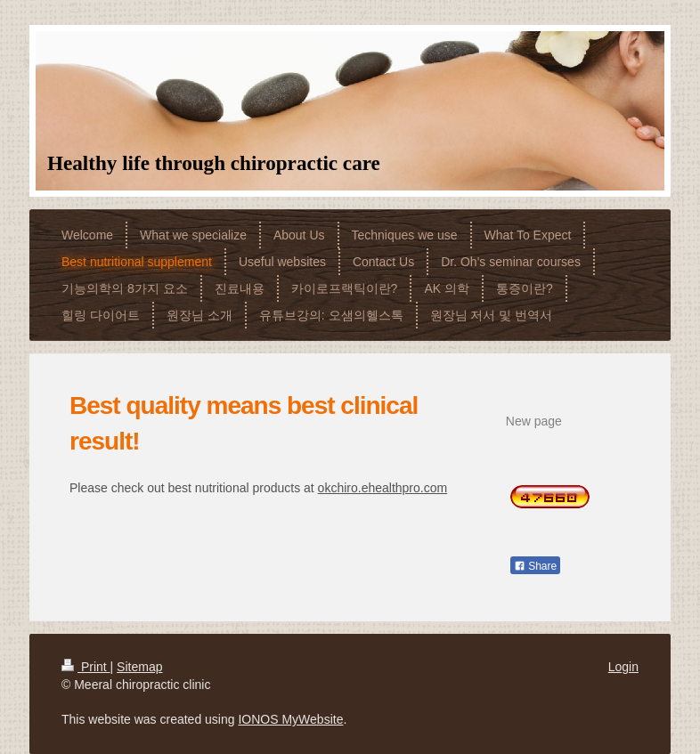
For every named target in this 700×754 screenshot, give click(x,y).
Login (623, 667)
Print (86, 667)
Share (535, 566)
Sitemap (139, 667)
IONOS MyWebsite (290, 719)
